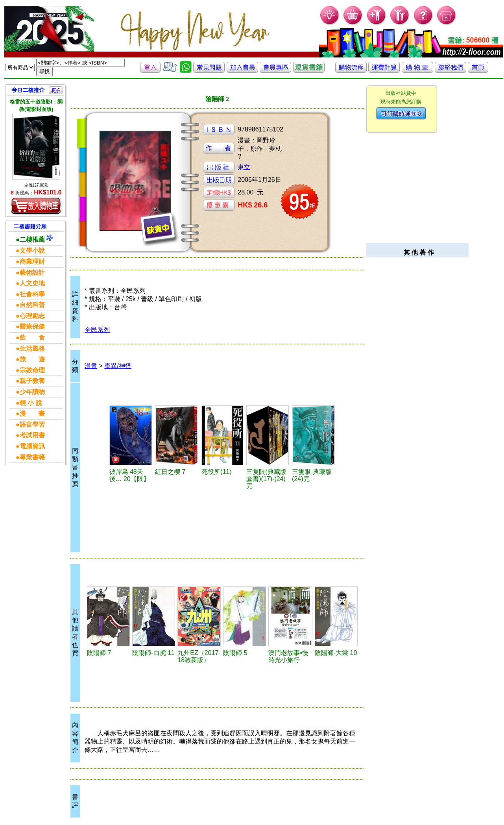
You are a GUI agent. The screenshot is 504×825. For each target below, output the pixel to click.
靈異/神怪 (118, 366)
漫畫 (91, 366)
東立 (244, 167)
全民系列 (97, 330)
